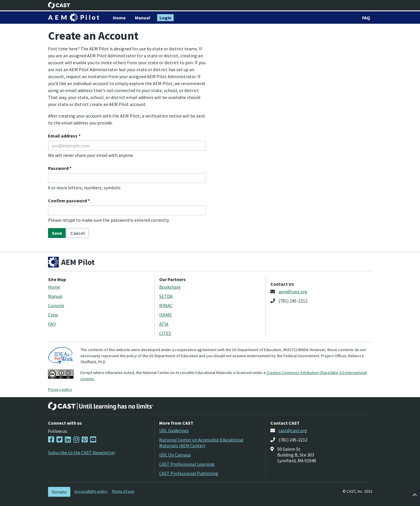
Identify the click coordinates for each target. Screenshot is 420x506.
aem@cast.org (293, 291)
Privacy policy (60, 389)
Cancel (78, 233)
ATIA (164, 324)
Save (57, 233)
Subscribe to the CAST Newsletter (82, 452)
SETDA (166, 296)
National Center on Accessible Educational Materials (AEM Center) (201, 443)
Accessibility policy (91, 491)
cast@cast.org (293, 430)
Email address (63, 136)
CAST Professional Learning (187, 464)
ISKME (166, 315)
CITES (165, 333)
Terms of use (123, 491)
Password (59, 168)
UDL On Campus (175, 455)
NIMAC (166, 305)
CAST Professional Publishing (189, 473)
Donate (59, 492)
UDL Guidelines (174, 430)
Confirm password (68, 201)
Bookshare (170, 287)
